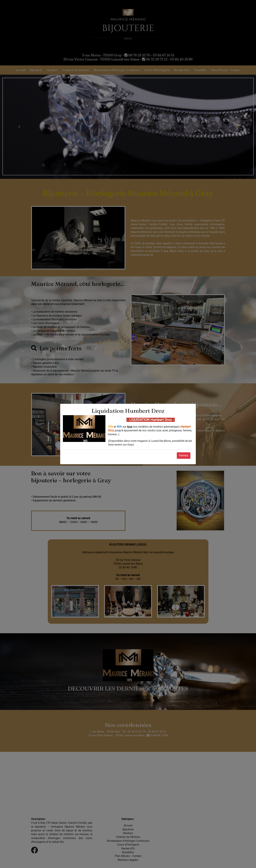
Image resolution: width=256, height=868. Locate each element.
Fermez (184, 455)
